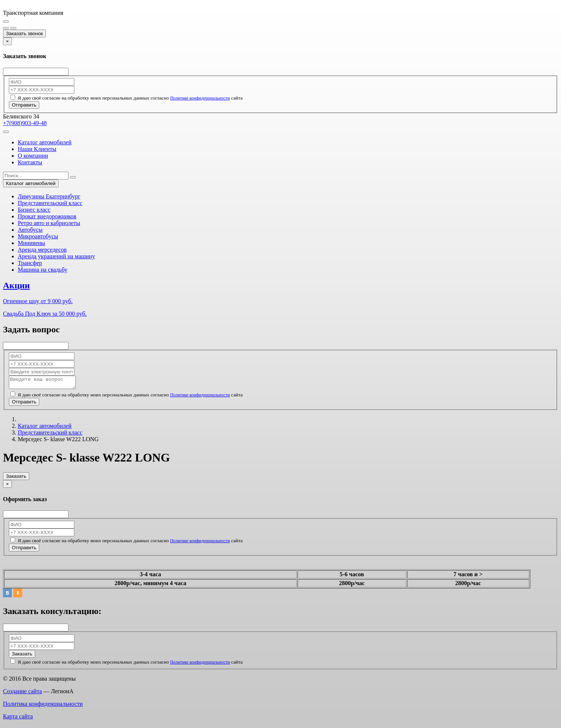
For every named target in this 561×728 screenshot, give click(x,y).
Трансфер (30, 263)
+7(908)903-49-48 (25, 123)
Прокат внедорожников (47, 216)
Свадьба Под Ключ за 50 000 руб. (45, 314)
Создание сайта (22, 693)
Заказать (16, 478)
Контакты (30, 162)
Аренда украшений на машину (56, 256)
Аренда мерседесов (42, 250)
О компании (33, 156)
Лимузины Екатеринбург (49, 196)
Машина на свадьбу (43, 270)
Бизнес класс (34, 210)
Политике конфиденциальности (200, 98)
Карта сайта (18, 719)
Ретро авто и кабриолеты (49, 223)
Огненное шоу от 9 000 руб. (38, 301)
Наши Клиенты (37, 149)
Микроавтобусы (38, 236)
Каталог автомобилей (45, 142)
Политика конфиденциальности (43, 706)
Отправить (24, 105)
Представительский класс (50, 203)
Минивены (31, 243)
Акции (16, 285)
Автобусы (30, 230)
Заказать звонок (24, 33)
